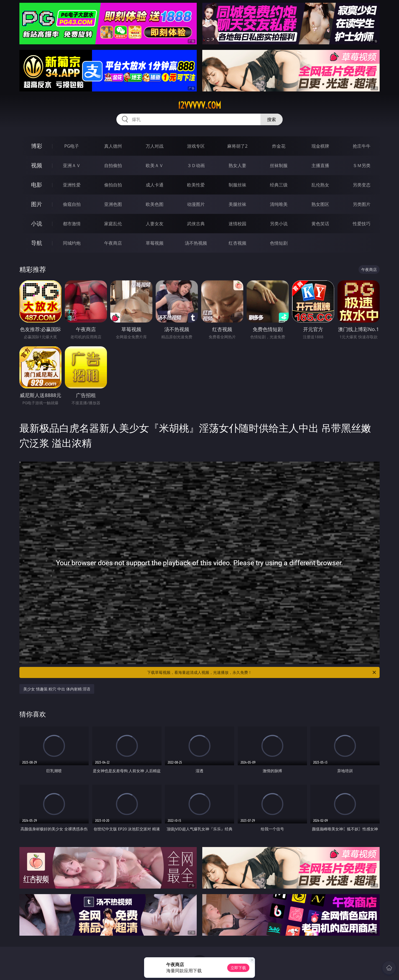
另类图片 (362, 204)
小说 (37, 223)
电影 (37, 185)
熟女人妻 (237, 165)
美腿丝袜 (237, 204)
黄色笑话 (320, 224)
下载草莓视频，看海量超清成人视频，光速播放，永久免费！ (262, 672)
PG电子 (72, 146)
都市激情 (72, 224)
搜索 (272, 119)
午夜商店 (113, 243)
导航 (37, 243)
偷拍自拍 (113, 185)
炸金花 (279, 146)
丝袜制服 (279, 165)
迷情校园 (237, 224)
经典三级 (279, 185)
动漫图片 (196, 204)
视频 (37, 165)
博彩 (37, 146)
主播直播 (320, 165)
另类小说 (279, 224)
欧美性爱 (196, 185)
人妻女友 (155, 224)
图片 (37, 204)
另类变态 (362, 185)
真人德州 (113, 146)
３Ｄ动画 (196, 165)
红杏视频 (237, 243)
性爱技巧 (362, 224)
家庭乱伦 (113, 224)
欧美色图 (155, 204)
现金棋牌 (320, 146)
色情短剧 (279, 243)
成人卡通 (155, 185)
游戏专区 (196, 146)
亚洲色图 (113, 204)
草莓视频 (155, 243)
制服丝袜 (237, 185)
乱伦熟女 (320, 185)
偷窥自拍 (72, 204)
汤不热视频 (196, 243)
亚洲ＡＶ (72, 165)
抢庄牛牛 (362, 146)
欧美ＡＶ (155, 165)
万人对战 (155, 146)
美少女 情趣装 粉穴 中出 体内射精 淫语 (57, 689)
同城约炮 (72, 243)
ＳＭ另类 (362, 165)
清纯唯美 (279, 204)
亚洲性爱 (72, 185)
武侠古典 (196, 224)
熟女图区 (320, 204)
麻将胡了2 (237, 146)
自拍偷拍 (113, 165)
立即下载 (238, 968)
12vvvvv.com (199, 105)
